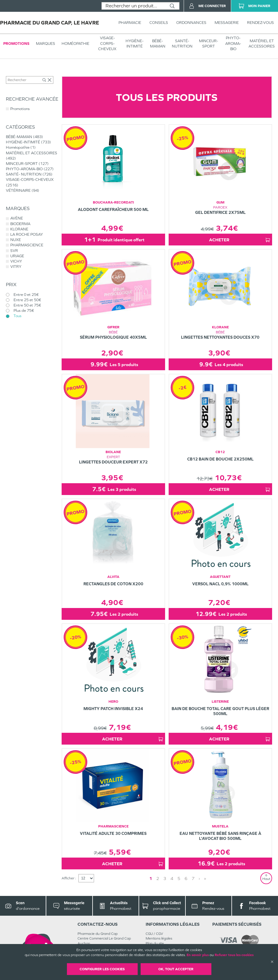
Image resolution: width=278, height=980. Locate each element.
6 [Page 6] (186, 878)
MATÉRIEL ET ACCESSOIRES (262, 44)
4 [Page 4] (172, 878)
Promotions (16, 44)
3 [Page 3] (165, 878)
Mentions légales (159, 938)
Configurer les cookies (102, 969)
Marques (46, 44)
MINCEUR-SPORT (209, 44)
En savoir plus (198, 955)
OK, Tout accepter (176, 969)
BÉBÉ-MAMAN (158, 44)
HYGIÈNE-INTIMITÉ (135, 44)
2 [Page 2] (158, 878)
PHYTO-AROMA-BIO (233, 43)
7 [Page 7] (193, 878)
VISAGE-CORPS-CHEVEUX (107, 43)
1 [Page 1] (151, 878)
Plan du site (155, 943)
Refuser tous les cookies (234, 955)
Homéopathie (75, 44)
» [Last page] (205, 878)
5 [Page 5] (179, 878)
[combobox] (133, 6)
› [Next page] (199, 878)
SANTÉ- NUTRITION (182, 44)
